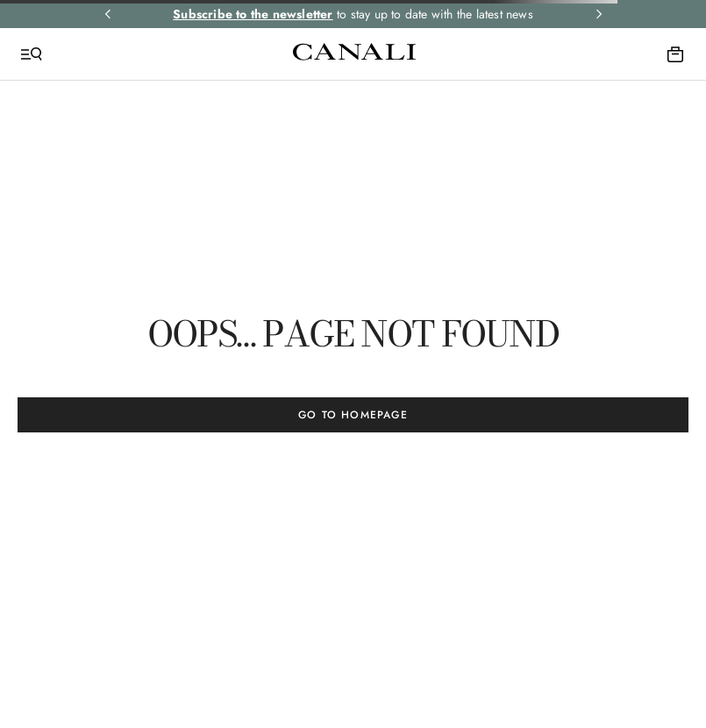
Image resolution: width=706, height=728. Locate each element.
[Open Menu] (32, 54)
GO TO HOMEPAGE (353, 415)
